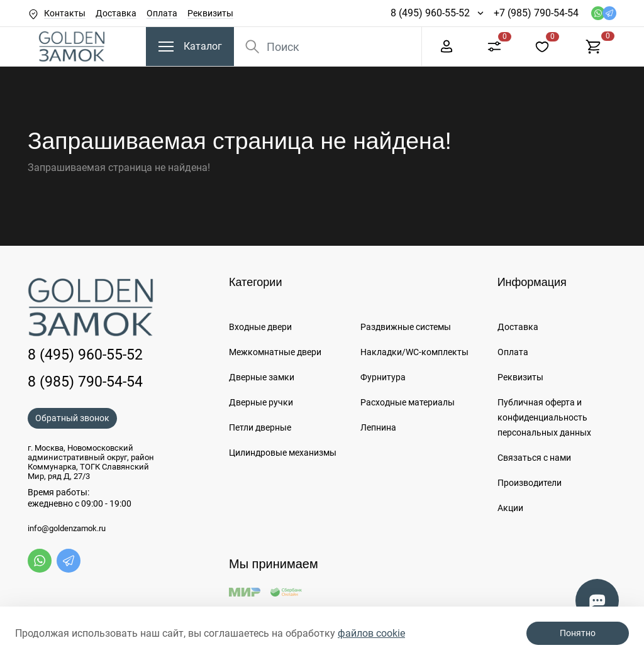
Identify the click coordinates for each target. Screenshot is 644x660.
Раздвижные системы (406, 327)
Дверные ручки (261, 402)
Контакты (65, 13)
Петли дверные (260, 427)
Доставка (116, 13)
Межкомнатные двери (275, 352)
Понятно (578, 633)
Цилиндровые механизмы (283, 453)
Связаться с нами (534, 458)
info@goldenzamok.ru (67, 529)
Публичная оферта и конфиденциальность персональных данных (544, 417)
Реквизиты (210, 13)
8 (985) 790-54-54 (85, 382)
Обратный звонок (72, 418)
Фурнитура (383, 377)
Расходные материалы (408, 402)
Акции (510, 508)
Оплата (162, 13)
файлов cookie (371, 633)
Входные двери (260, 327)
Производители (530, 483)
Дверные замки (262, 377)
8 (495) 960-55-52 (430, 13)
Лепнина (378, 427)
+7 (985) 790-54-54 (536, 13)
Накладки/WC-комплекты (414, 352)
